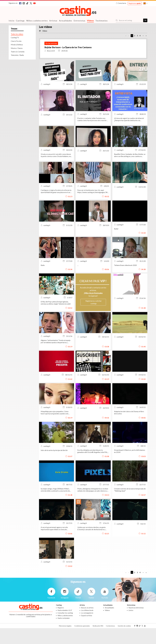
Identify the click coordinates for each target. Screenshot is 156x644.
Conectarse (121, 3)
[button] (145, 3)
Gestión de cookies (124, 642)
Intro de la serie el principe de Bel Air (54, 466)
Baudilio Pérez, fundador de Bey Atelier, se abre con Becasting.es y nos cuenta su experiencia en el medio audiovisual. (130, 171)
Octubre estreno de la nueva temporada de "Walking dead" (130, 506)
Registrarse (135, 3)
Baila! (116, 245)
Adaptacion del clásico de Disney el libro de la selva (129, 428)
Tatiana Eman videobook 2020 (125, 281)
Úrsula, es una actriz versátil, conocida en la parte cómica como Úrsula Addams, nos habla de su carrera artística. (56, 171)
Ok (145, 20)
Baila (43, 281)
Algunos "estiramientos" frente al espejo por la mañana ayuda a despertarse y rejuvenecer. (56, 357)
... (78, 281)
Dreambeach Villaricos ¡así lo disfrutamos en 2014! (130, 467)
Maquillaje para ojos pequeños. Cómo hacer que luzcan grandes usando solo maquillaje (55, 428)
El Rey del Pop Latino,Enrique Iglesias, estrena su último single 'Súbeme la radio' (56, 319)
